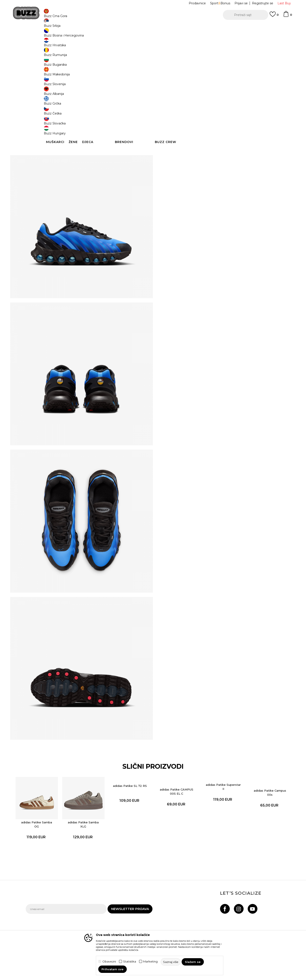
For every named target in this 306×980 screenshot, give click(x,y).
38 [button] (233, 72)
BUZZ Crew (180, 921)
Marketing (150, 962)
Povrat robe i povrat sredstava (89, 922)
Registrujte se (263, 3)
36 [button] (184, 72)
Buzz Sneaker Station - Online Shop (48, 35)
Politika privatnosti (137, 915)
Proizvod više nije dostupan (195, 102)
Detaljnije (217, 140)
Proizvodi (80, 35)
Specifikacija (218, 149)
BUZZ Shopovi (182, 927)
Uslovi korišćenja (135, 909)
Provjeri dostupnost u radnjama (218, 163)
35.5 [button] (168, 72)
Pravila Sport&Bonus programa (138, 923)
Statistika (130, 962)
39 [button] (265, 72)
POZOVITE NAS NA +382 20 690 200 (144, 28)
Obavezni (109, 962)
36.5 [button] (201, 72)
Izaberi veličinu (174, 64)
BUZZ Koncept (183, 909)
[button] (246, 15)
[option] (153, 28)
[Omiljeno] (274, 16)
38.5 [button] (249, 72)
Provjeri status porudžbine (45, 914)
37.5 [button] (217, 72)
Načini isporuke (86, 914)
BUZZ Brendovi (183, 915)
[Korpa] (287, 16)
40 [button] (168, 81)
